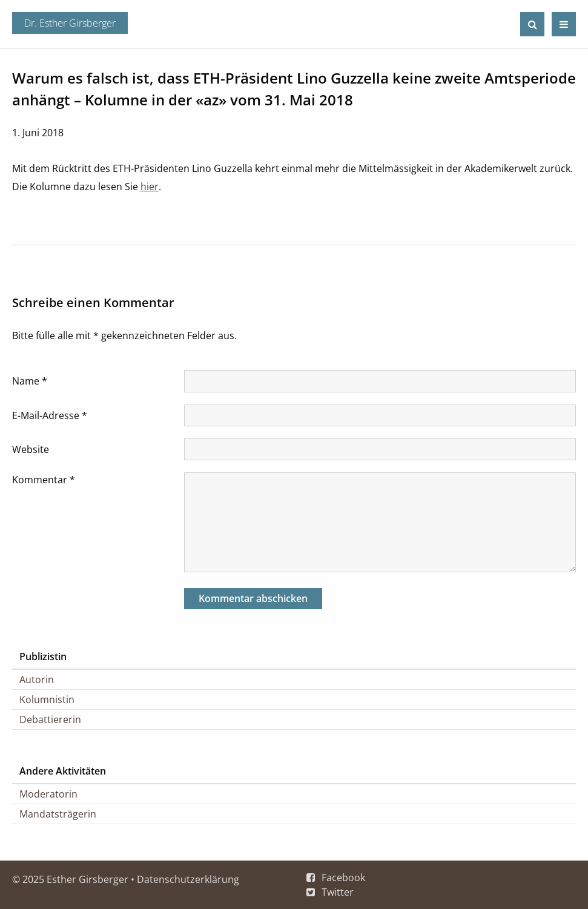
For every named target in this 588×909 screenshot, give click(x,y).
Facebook (343, 878)
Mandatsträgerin (58, 814)
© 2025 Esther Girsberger (70, 879)
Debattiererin (50, 719)
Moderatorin (48, 794)
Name (30, 381)
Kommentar (44, 480)
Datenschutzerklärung (188, 879)
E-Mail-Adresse (50, 415)
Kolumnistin (47, 699)
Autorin (37, 679)
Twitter (338, 892)
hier (150, 187)
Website (31, 449)
